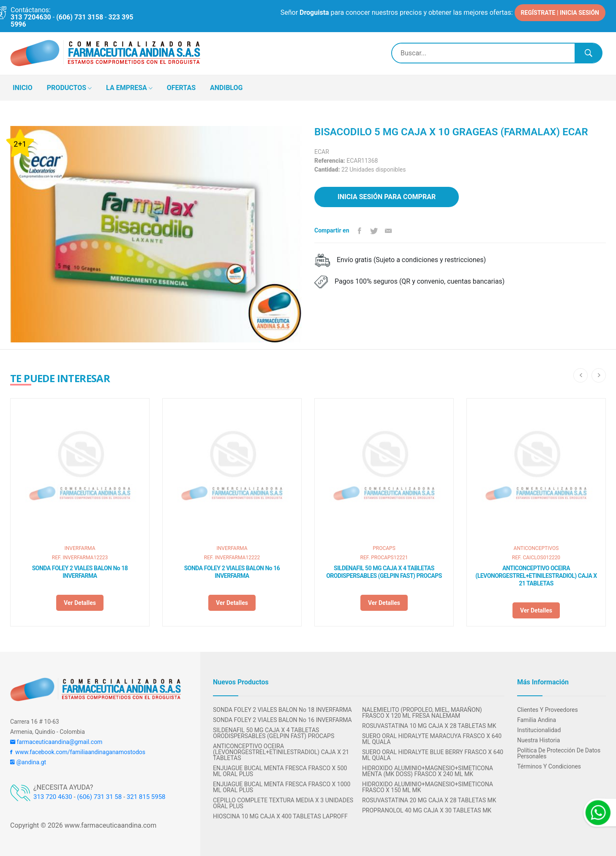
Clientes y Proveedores (548, 710)
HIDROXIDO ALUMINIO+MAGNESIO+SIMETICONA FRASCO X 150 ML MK (428, 787)
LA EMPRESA (129, 88)
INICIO (23, 88)
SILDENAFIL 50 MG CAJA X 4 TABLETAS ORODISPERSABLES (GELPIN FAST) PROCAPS (384, 572)
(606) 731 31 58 (99, 797)
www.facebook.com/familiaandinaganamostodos (78, 752)
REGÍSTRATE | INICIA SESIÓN (560, 13)
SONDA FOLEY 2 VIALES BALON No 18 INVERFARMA (80, 572)
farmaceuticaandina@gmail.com (56, 742)
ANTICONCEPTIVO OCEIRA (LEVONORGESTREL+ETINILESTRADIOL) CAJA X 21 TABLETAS (536, 576)
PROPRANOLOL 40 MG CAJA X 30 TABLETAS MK (427, 810)
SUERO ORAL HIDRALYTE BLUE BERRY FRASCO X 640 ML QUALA (433, 755)
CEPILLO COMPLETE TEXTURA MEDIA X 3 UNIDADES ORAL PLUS (283, 803)
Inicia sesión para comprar (387, 197)
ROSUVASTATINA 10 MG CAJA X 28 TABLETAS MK (429, 726)
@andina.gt (28, 762)
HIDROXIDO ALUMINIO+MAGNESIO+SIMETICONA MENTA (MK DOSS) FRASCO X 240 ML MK (428, 771)
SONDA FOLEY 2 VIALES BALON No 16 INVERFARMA (232, 572)
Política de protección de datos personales (559, 753)
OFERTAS (181, 88)
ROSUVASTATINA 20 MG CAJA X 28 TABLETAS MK (429, 800)
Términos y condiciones (549, 766)
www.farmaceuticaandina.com (110, 825)
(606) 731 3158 (80, 17)
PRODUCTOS (69, 88)
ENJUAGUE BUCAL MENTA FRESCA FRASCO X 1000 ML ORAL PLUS (282, 787)
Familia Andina (537, 720)
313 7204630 (31, 17)
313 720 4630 (53, 797)
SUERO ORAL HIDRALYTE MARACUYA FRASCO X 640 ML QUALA (432, 739)
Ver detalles (80, 603)
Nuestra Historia (538, 740)
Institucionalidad (539, 730)
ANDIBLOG (226, 88)
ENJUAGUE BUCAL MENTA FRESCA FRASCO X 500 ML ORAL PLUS (280, 771)
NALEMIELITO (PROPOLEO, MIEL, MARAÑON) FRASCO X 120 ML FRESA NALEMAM (422, 713)
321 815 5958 (146, 797)
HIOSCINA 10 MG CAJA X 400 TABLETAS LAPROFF (280, 816)
